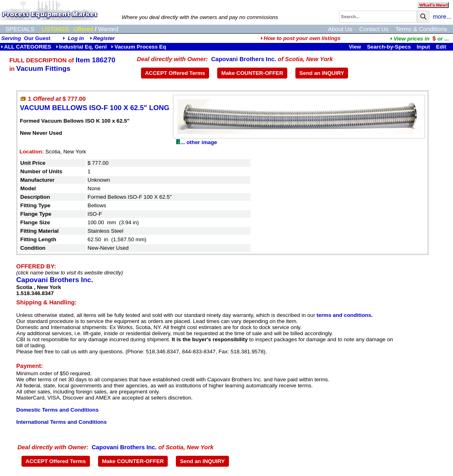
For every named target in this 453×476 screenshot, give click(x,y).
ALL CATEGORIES (26, 47)
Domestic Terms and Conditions (57, 410)
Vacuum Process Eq (138, 47)
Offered (83, 29)
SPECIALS (20, 29)
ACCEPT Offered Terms (175, 73)
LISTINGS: (56, 29)
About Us (340, 29)
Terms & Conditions (421, 29)
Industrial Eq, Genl (81, 47)
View (355, 47)
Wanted (108, 29)
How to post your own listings (301, 38)
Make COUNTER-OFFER (252, 73)
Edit (442, 47)
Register (104, 38)
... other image (197, 142)
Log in (76, 38)
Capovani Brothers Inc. (244, 59)
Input (424, 47)
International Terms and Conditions (61, 422)
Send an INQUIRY (322, 73)
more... (442, 17)
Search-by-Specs (389, 47)
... (419, 39)
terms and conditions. (344, 315)
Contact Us (374, 29)
